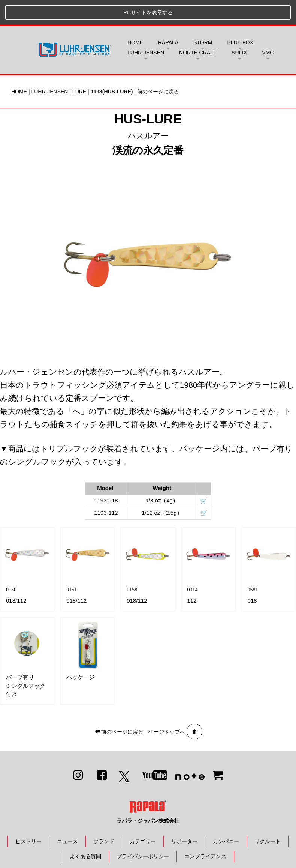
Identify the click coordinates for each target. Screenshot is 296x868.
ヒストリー (28, 816)
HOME (135, 18)
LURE (79, 67)
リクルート (268, 816)
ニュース (67, 816)
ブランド (104, 816)
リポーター (184, 816)
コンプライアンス (205, 832)
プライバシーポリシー (143, 832)
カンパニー (226, 816)
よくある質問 (85, 832)
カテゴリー (143, 816)
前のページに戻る (158, 67)
